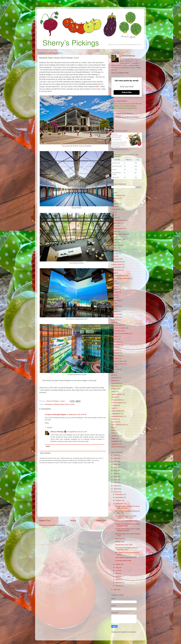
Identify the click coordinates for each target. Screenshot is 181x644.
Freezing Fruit (120, 539)
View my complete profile (120, 73)
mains (113, 347)
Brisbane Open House (61, 404)
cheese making (117, 245)
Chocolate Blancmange (123, 561)
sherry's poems (117, 400)
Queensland (115, 383)
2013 (116, 589)
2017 (116, 483)
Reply (47, 423)
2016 (116, 486)
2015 (116, 489)
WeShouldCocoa (117, 447)
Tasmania (115, 422)
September (120, 504)
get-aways (115, 311)
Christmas (115, 253)
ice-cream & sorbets (118, 328)
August (118, 564)
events (72, 404)
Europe (114, 295)
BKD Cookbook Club (118, 220)
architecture (49, 404)
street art (114, 419)
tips (112, 427)
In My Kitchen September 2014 (126, 558)
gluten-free (115, 314)
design (114, 273)
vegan (113, 438)
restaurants (115, 386)
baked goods (116, 209)
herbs (113, 323)
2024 (116, 461)
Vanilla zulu (115, 436)
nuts (113, 367)
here (97, 87)
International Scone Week (120, 333)
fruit (113, 309)
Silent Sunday (116, 411)
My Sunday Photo (117, 364)
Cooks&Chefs (116, 267)
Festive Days (116, 300)
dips (113, 281)
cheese (114, 242)
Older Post (101, 520)
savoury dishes (116, 394)
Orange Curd (120, 542)
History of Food (117, 325)
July (117, 567)
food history (115, 306)
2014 (116, 492)
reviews (114, 389)
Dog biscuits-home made (124, 545)
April (117, 577)
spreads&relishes (117, 416)
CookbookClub (116, 262)
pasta (113, 372)
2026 (116, 455)
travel (113, 430)
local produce (116, 345)
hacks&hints (115, 317)
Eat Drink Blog (116, 289)
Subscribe (127, 92)
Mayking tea (115, 353)
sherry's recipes (117, 403)
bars (113, 212)
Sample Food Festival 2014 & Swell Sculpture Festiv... (127, 525)
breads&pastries (117, 229)
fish (112, 303)
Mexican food (116, 356)
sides (113, 408)
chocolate (115, 251)
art (112, 201)
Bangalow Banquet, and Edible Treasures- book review (126, 517)
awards (114, 206)
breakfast (115, 231)
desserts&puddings (118, 276)
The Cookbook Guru (118, 425)
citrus (113, 256)
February (119, 583)
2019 (116, 477)
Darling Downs (116, 270)
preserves (115, 378)
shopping (114, 405)
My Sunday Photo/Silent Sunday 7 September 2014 (127, 549)
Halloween (115, 320)
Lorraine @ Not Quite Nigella (55, 414)
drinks (113, 284)
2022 (116, 467)
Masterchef (115, 350)
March (118, 580)
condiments (115, 259)
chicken (114, 248)
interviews (115, 336)
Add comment (45, 453)
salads (114, 392)
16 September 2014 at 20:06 (76, 414)
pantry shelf (115, 369)
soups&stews (116, 414)
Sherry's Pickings (57, 432)
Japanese (115, 339)
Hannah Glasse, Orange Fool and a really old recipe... (127, 507)
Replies (50, 428)
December (119, 494)
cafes (113, 237)
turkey (113, 433)
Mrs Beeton (115, 358)
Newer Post (45, 520)
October (119, 500)
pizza (113, 375)
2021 (116, 471)
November (119, 497)
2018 (116, 480)
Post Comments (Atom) (57, 525)
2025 (116, 458)
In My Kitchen (116, 331)
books (113, 226)
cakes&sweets (116, 240)
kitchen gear (116, 342)
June (117, 570)
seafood (114, 397)
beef (113, 215)
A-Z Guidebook (117, 195)
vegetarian (115, 444)
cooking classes (117, 264)
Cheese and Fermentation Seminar (127, 521)
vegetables (115, 441)
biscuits (114, 218)
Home (73, 520)
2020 (116, 474)
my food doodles (117, 361)
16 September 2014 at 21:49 (77, 432)
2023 (116, 464)
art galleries (115, 204)
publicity (114, 380)
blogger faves (116, 223)
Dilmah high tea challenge (120, 278)
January (119, 586)
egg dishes (115, 292)
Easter (114, 287)
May (117, 573)
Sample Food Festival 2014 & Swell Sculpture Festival (127, 530)
